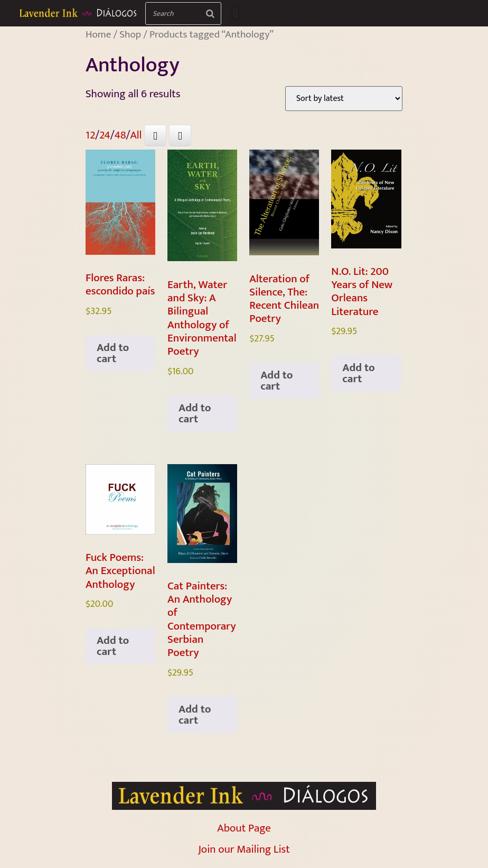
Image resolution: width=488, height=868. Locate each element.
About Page (244, 828)
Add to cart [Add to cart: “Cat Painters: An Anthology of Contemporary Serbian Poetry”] (195, 715)
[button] (235, 13)
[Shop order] (344, 99)
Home (98, 34)
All (136, 135)
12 (90, 135)
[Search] (210, 13)
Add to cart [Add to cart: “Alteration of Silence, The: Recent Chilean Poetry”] (276, 381)
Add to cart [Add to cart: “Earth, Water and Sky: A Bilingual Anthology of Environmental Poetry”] (195, 413)
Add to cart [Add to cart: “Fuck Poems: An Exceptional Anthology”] (113, 646)
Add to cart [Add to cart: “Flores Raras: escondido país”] (113, 353)
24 (105, 135)
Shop (130, 34)
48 (120, 135)
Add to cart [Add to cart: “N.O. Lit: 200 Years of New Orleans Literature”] (358, 373)
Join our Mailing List (244, 849)
